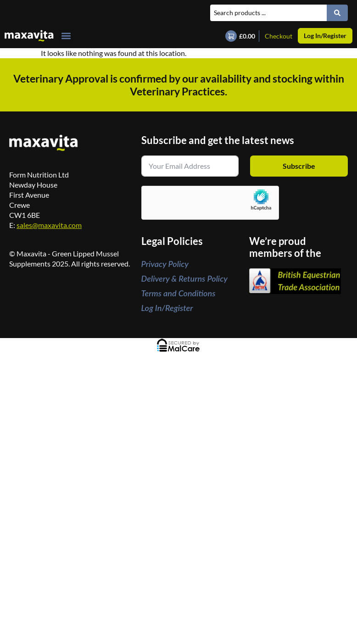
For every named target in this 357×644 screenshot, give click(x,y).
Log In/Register (167, 308)
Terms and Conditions (178, 293)
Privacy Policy (165, 264)
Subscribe (299, 166)
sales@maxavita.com (49, 225)
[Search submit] (337, 13)
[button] (66, 36)
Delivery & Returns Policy (184, 278)
